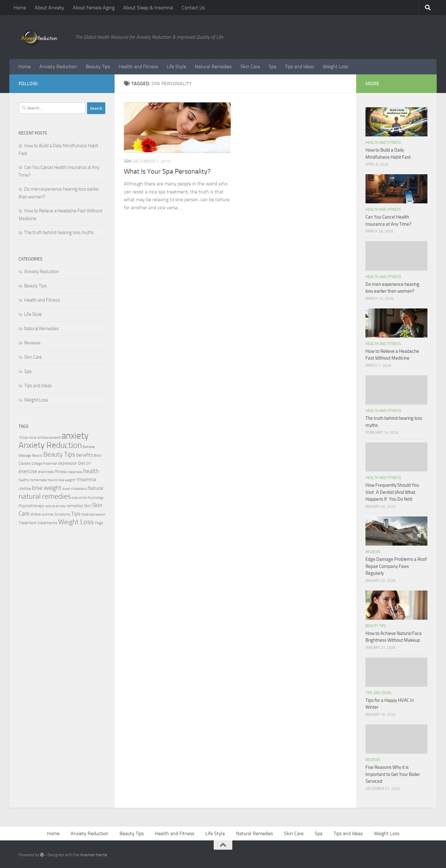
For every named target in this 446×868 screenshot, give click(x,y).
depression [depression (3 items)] (68, 463)
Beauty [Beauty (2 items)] (37, 456)
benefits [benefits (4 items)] (85, 455)
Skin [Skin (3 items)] (87, 506)
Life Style (176, 66)
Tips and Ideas (300, 66)
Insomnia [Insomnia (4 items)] (87, 480)
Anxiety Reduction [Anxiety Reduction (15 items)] (50, 445)
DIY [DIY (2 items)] (89, 464)
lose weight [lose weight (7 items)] (47, 488)
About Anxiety (49, 8)
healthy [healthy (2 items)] (24, 480)
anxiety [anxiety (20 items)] (75, 436)
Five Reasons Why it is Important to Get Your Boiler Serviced (393, 774)
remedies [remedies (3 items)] (75, 506)
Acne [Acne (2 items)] (33, 438)
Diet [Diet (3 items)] (82, 463)
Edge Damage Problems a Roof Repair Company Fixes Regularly (396, 566)
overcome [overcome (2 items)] (79, 498)
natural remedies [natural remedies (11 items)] (45, 496)
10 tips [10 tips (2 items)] (23, 438)
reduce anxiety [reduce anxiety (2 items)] (55, 506)
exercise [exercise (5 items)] (28, 471)
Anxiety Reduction (58, 66)
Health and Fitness (138, 66)
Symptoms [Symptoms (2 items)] (63, 514)
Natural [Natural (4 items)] (96, 488)
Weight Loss (335, 66)
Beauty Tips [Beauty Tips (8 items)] (59, 454)
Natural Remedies (213, 66)
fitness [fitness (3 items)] (61, 472)
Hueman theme (94, 855)
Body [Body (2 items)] (98, 456)
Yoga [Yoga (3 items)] (99, 523)
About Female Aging (94, 8)
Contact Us (193, 8)
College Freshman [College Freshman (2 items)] (44, 464)
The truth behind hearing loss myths (59, 232)
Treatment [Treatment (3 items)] (28, 523)
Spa (272, 66)
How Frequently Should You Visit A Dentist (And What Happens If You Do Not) (392, 492)
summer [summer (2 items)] (48, 514)
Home (20, 8)
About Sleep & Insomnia (148, 8)
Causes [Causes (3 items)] (25, 463)
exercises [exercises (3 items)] (46, 472)
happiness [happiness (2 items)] (75, 472)
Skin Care (250, 66)
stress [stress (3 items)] (36, 514)
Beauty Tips (98, 66)
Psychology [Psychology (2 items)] (96, 498)
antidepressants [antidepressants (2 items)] (49, 438)
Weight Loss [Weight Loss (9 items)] (76, 522)
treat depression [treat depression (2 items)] (93, 514)
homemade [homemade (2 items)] (38, 480)
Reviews (32, 343)
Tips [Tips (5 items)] (76, 514)
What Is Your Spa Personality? (167, 171)
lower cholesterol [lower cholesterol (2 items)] (75, 489)
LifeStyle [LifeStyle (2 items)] (25, 489)
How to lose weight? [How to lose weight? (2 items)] (62, 480)
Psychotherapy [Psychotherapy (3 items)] (31, 506)
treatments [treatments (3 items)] (48, 523)
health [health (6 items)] (91, 471)
